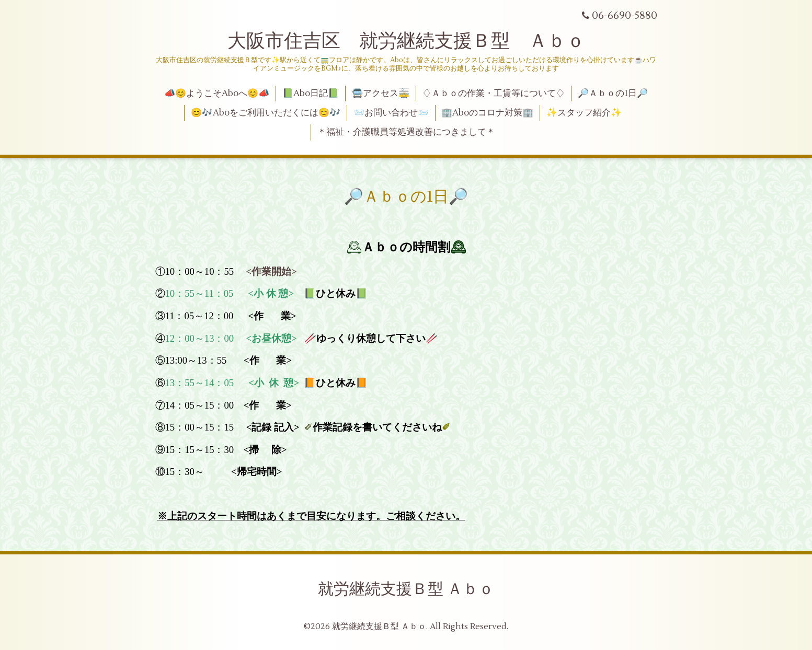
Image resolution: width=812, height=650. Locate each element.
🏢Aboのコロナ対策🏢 (487, 113)
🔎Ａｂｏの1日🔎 (613, 94)
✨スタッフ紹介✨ (584, 113)
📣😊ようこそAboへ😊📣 (217, 94)
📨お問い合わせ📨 (391, 113)
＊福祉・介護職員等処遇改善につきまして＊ (406, 132)
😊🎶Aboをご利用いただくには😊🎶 (266, 113)
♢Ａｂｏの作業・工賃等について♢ (494, 94)
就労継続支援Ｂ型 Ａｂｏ (406, 589)
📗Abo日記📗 (311, 94)
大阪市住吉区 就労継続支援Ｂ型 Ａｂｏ (406, 41)
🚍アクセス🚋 (381, 94)
